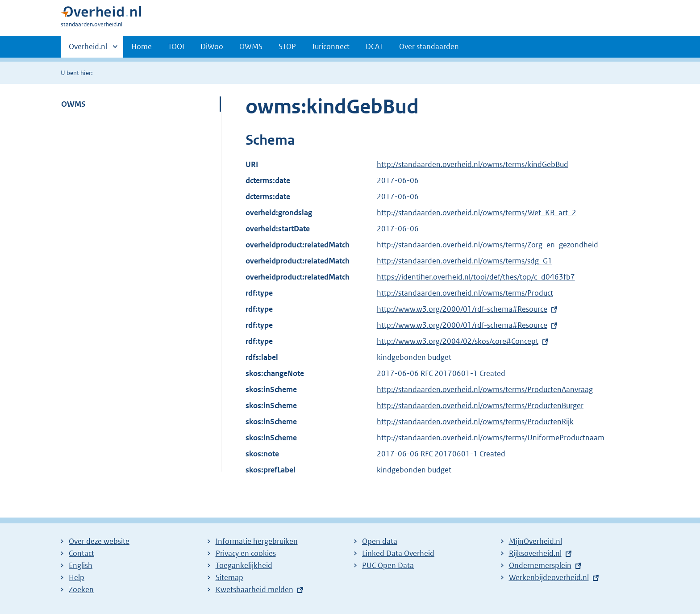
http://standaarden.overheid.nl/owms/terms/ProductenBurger (480, 405)
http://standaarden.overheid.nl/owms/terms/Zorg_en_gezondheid (487, 245)
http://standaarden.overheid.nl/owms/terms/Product (465, 293)
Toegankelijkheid (244, 565)
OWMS (251, 46)
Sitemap (229, 577)
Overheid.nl (88, 49)
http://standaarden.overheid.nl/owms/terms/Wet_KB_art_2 (477, 213)
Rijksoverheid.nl (535, 553)
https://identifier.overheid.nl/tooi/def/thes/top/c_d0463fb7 (476, 277)
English (81, 565)
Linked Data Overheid (398, 553)
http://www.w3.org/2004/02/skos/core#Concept (458, 341)
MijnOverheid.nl (535, 541)
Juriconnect (331, 46)
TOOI (176, 46)
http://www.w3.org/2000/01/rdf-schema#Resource (462, 309)
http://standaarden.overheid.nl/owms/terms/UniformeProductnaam (491, 438)
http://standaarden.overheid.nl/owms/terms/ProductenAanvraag (485, 389)
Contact (81, 553)
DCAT (374, 46)
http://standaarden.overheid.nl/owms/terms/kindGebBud (473, 164)
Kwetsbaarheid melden (254, 589)
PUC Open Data (388, 565)
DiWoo (212, 46)
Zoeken (81, 589)
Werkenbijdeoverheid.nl (549, 577)
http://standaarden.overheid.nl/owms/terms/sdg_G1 (465, 261)
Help (77, 577)
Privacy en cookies (246, 553)
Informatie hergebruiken (257, 541)
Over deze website (99, 541)
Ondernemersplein (540, 565)
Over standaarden (429, 46)
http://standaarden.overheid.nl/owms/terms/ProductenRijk (475, 422)
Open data (380, 541)
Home (142, 46)
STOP (287, 46)
